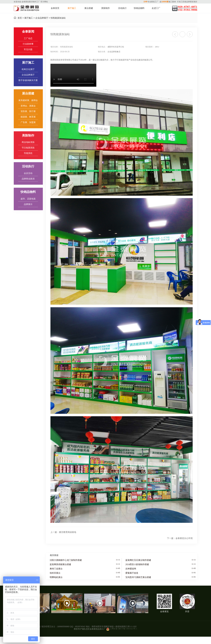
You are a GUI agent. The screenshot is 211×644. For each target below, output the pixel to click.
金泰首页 (55, 8)
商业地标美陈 (28, 142)
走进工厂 (156, 8)
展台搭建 (89, 8)
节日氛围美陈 (28, 148)
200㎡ (157, 47)
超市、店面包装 (28, 199)
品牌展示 (28, 204)
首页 (20, 18)
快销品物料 (139, 8)
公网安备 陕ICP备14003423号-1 (123, 629)
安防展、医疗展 (28, 111)
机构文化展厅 (28, 69)
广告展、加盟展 (28, 122)
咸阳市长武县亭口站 (116, 47)
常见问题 (28, 49)
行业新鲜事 (28, 44)
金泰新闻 (28, 31)
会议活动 (28, 173)
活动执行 (122, 8)
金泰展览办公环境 (180, 538)
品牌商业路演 (28, 179)
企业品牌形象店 (114, 52)
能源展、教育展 (28, 117)
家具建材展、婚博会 (28, 100)
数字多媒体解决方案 (28, 80)
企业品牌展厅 (42, 18)
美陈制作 (105, 8)
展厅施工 (72, 8)
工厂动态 (28, 38)
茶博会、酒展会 (28, 106)
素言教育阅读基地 (63, 532)
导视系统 (28, 153)
